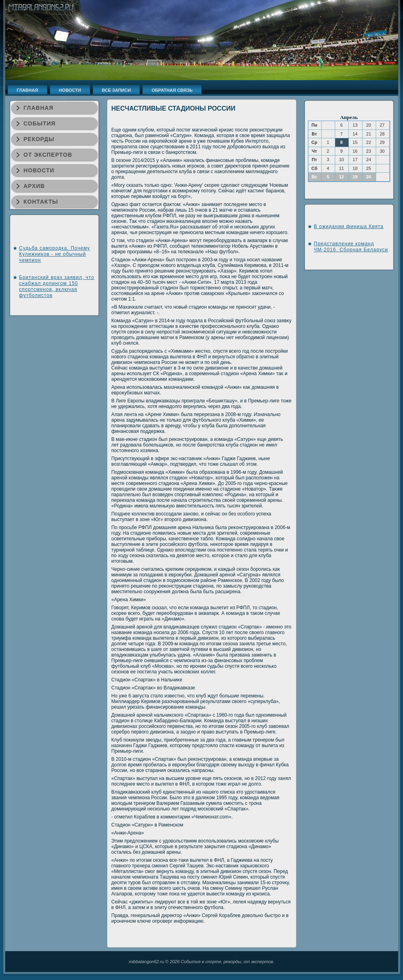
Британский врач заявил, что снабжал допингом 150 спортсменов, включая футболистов (57, 286)
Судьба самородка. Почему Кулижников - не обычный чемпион (55, 254)
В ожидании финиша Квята (349, 226)
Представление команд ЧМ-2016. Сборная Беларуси (351, 247)
